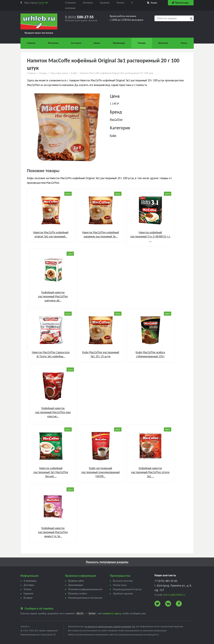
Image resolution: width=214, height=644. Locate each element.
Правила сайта (76, 581)
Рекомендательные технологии (85, 598)
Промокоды (119, 43)
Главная (31, 43)
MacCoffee (116, 119)
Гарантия (105, 3)
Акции (152, 3)
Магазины (53, 43)
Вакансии (163, 43)
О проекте (71, 3)
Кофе (74, 73)
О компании (30, 581)
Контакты (88, 3)
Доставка (29, 585)
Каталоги (76, 43)
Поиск (184, 43)
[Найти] (191, 19)
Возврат (28, 598)
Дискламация (75, 585)
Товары (142, 43)
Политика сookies (78, 594)
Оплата (120, 3)
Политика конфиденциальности (85, 589)
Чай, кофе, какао (59, 73)
